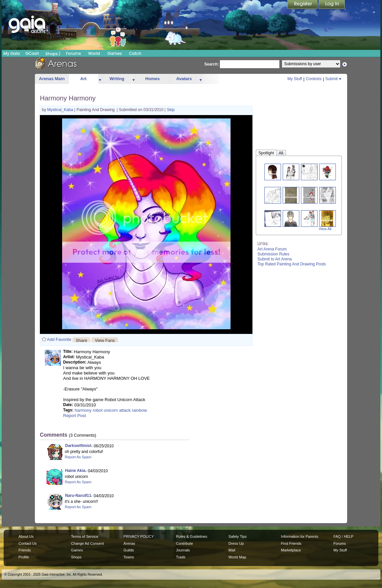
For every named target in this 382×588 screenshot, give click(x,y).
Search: (212, 64)
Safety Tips (238, 536)
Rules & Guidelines (192, 536)
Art (84, 79)
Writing (117, 79)
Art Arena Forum (272, 249)
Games (115, 53)
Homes (152, 79)
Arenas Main (52, 79)
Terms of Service (85, 536)
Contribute (185, 543)
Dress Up (236, 543)
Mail (232, 550)
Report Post (75, 416)
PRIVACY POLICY (139, 536)
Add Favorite (59, 339)
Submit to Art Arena (275, 259)
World (94, 53)
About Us (26, 536)
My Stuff (295, 79)
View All (325, 229)
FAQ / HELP (343, 536)
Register (303, 5)
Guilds (129, 550)
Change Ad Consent (88, 543)
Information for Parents (300, 536)
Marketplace (291, 550)
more (100, 79)
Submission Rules (273, 254)
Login (332, 5)
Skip (171, 110)
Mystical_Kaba (61, 110)
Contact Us (28, 543)
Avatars (184, 79)
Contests (314, 79)
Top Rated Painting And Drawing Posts (292, 264)
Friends (25, 550)
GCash (32, 53)
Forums (73, 53)
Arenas (129, 543)
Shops (53, 54)
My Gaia (11, 53)
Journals (183, 550)
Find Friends (291, 543)
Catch (135, 53)
